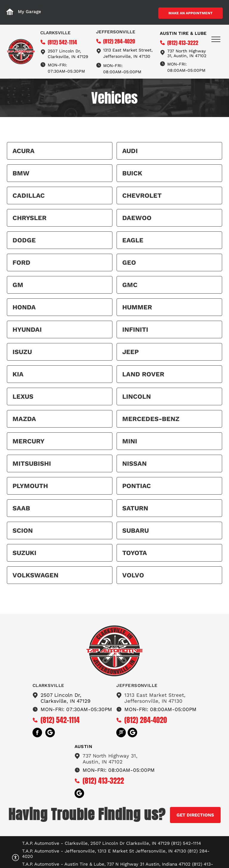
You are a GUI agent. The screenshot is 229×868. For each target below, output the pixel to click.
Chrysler (30, 218)
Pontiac (137, 486)
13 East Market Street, (130, 50)
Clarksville (55, 33)
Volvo (133, 575)
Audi (130, 151)
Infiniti (135, 329)
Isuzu (22, 352)
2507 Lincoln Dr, (64, 51)
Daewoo (137, 218)
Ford (21, 262)
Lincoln (137, 396)
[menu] (216, 39)
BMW (21, 173)
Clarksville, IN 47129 (68, 57)
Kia (18, 374)
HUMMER (137, 307)
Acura (24, 151)
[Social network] (50, 733)
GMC (130, 285)
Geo (129, 262)
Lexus (23, 396)
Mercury (28, 441)
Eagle (133, 240)
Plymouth (30, 486)
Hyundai (27, 329)
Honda (24, 307)
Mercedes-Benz (151, 419)
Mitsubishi (32, 463)
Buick (132, 173)
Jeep (130, 352)
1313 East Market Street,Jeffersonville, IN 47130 (155, 698)
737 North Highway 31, (110, 756)
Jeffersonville (116, 32)
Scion (23, 530)
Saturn (135, 508)
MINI (130, 441)
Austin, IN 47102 (103, 762)
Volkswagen (35, 575)
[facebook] (37, 733)
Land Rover (143, 374)
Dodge (24, 240)
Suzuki (24, 553)
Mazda (24, 419)
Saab (21, 508)
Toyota (135, 553)
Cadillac (29, 195)
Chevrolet (142, 195)
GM (18, 285)
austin (83, 747)
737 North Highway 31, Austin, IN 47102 (187, 53)
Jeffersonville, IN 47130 (127, 56)
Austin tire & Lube (183, 33)
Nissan (134, 463)
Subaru (136, 530)
